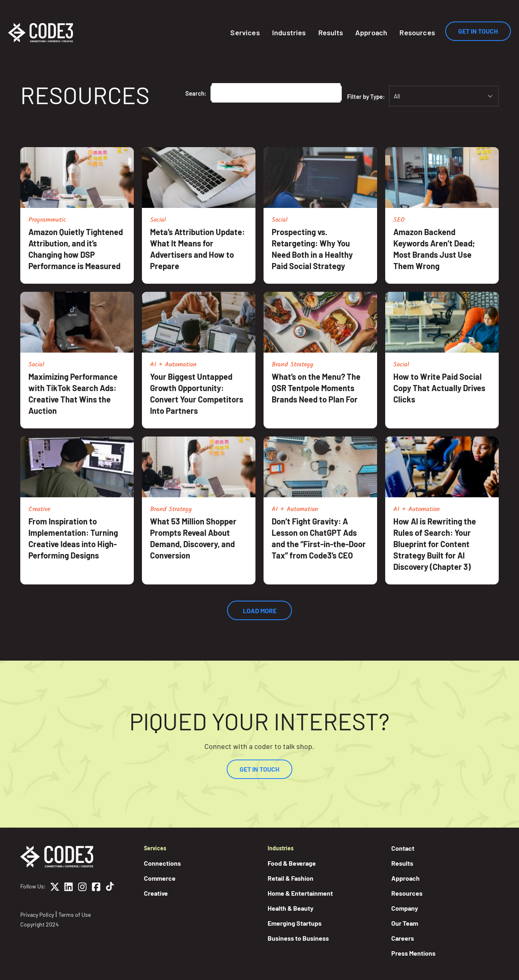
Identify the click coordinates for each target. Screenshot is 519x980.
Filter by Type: (366, 96)
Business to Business (298, 938)
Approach (371, 32)
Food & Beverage (292, 863)
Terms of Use (75, 915)
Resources (417, 32)
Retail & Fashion (291, 878)
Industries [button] (289, 32)
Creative (156, 893)
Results (331, 32)
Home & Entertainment (300, 893)
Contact (403, 848)
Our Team (405, 923)
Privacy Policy (37, 915)
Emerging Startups (295, 923)
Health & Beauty (291, 908)
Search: (196, 93)
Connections (162, 863)
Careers (403, 938)
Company (405, 908)
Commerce (160, 878)
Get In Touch (478, 31)
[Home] (41, 33)
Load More (260, 611)
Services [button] (245, 32)
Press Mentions (413, 953)
